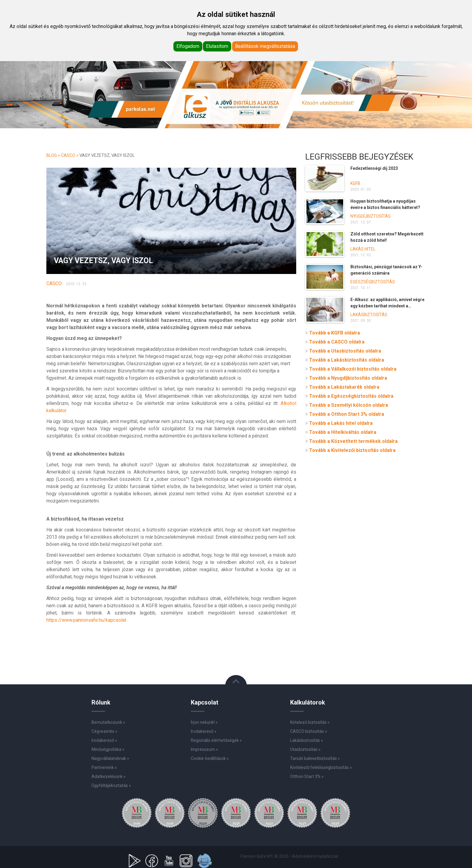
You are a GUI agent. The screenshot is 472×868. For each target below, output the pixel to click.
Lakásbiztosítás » (307, 740)
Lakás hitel (363, 249)
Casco (68, 155)
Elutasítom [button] (217, 46)
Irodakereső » (204, 731)
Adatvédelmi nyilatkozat (315, 856)
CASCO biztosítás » (309, 731)
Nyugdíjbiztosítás (371, 216)
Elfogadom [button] (188, 46)
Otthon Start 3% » (307, 776)
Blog (52, 155)
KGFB (355, 183)
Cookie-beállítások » (210, 758)
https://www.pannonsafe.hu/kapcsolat (86, 620)
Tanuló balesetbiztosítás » (315, 758)
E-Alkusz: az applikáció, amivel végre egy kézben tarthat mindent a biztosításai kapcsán (387, 306)
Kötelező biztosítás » (310, 722)
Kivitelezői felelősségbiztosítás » (321, 767)
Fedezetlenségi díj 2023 (374, 168)
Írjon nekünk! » (204, 722)
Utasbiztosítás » (305, 749)
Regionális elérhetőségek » (216, 740)
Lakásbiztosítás (369, 315)
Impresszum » (204, 749)
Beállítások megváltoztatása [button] (265, 46)
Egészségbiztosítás (373, 282)
